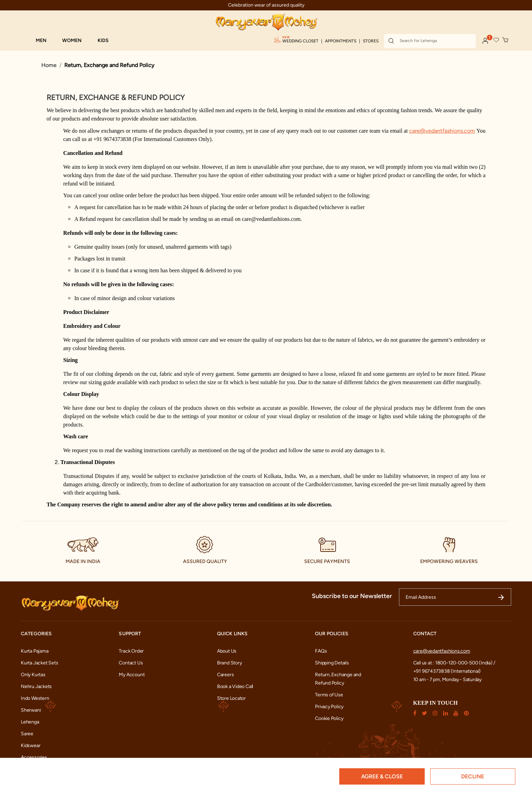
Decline (473, 776)
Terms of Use (329, 695)
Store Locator (231, 698)
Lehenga (30, 722)
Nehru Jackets (36, 686)
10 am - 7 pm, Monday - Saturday (448, 680)
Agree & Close (382, 776)
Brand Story (230, 663)
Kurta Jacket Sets (39, 663)
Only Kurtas (33, 675)
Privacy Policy (329, 707)
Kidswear (31, 746)
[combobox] (430, 41)
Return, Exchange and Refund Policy (109, 65)
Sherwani (31, 710)
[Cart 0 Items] (506, 40)
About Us (227, 651)
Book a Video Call (235, 686)
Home (49, 65)
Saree (27, 734)
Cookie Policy (329, 718)
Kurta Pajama (35, 651)
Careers (226, 675)
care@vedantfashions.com (442, 651)
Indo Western (35, 698)
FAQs (321, 651)
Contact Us (131, 663)
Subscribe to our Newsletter (352, 596)
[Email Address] (455, 597)
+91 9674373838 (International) (447, 671)
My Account (132, 675)
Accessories (34, 757)
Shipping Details (332, 663)
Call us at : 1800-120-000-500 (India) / (454, 663)
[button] (45, 41)
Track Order (131, 651)
